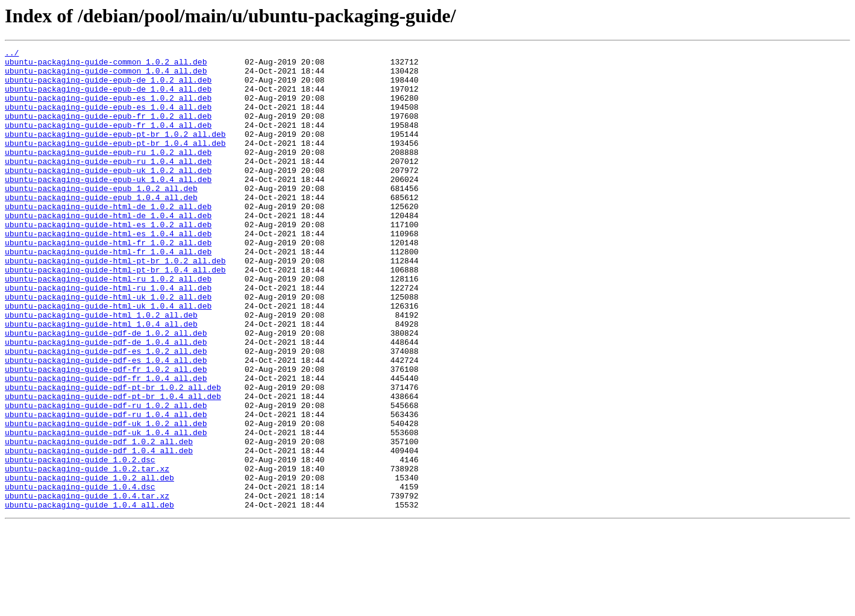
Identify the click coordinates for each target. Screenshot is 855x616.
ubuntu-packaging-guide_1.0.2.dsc (80, 542)
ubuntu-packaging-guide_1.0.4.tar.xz (87, 586)
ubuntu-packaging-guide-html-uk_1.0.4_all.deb (108, 358)
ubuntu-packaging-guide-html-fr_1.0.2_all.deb (108, 282)
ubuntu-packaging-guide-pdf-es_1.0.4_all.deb (106, 423)
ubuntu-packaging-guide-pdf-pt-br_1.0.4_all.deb (113, 467)
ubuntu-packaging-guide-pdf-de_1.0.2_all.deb (106, 391)
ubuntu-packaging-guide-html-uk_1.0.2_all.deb (108, 347)
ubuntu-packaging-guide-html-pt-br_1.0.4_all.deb (115, 315)
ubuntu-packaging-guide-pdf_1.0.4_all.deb (99, 532)
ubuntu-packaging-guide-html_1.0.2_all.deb (101, 369)
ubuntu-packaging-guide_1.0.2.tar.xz (87, 553)
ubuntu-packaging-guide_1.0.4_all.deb (89, 597)
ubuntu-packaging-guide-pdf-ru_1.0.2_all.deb (106, 477)
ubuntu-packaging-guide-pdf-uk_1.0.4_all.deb (106, 510)
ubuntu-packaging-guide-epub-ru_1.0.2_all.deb (108, 174)
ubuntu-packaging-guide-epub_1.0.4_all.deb (101, 228)
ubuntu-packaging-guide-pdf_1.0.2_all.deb (99, 521)
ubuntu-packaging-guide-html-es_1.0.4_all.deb (108, 271)
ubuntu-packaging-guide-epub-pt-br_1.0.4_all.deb (115, 163)
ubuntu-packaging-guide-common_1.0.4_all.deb (106, 76)
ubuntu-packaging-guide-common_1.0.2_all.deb (106, 65)
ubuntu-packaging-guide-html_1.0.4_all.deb (101, 380)
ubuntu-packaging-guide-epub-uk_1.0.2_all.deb (108, 195)
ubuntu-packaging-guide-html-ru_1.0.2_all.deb (108, 325)
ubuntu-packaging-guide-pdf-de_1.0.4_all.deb (106, 401)
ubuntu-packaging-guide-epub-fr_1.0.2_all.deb (108, 130)
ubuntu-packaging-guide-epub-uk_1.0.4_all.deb (108, 206)
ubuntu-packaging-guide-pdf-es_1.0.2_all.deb (106, 412)
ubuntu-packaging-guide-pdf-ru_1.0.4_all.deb (106, 488)
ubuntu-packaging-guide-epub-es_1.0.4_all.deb (108, 119)
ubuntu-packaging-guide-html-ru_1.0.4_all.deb (108, 336)
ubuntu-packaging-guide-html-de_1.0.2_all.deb (108, 239)
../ (12, 54)
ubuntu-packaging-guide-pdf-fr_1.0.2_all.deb (106, 434)
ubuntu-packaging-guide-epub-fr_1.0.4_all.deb (108, 141)
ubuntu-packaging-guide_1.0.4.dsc (80, 575)
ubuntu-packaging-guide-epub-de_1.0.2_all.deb (108, 87)
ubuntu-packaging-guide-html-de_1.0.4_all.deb (108, 250)
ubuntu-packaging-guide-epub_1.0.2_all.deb (101, 217)
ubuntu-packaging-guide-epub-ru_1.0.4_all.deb (108, 184)
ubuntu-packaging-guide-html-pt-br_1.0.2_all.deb (115, 304)
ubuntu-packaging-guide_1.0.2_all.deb (89, 564)
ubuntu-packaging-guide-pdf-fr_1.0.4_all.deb (106, 445)
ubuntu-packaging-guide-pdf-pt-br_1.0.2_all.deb (113, 456)
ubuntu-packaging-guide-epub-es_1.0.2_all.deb (108, 108)
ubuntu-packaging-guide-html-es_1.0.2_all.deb (108, 260)
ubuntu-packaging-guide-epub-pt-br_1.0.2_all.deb (115, 152)
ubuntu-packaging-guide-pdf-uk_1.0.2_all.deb (106, 499)
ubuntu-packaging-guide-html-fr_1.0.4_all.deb (108, 293)
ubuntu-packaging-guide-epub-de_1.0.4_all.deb (108, 98)
